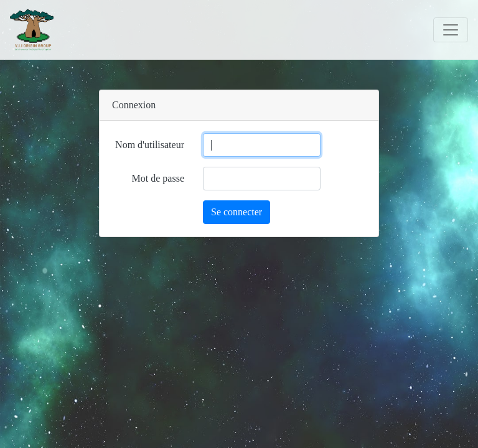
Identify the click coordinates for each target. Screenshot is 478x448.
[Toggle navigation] (451, 30)
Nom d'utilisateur (150, 145)
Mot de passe (158, 178)
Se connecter (237, 212)
